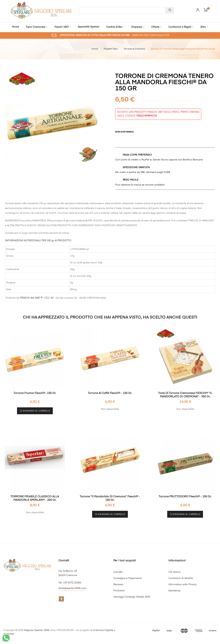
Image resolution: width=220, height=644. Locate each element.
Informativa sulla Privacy (183, 583)
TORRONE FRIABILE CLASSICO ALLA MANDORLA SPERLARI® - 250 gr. (35, 497)
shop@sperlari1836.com (72, 587)
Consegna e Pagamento (128, 577)
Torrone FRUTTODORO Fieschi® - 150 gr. (185, 495)
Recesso (118, 583)
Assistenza (174, 589)
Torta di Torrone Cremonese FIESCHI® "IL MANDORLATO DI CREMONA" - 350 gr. (185, 394)
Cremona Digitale (103, 629)
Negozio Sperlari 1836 (37, 629)
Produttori (119, 589)
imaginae (9, 632)
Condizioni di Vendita (181, 577)
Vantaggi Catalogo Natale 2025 (132, 595)
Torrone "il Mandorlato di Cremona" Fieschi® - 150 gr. (110, 497)
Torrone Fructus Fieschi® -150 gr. (35, 392)
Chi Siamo (174, 570)
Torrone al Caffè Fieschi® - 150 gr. (110, 392)
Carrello (118, 570)
